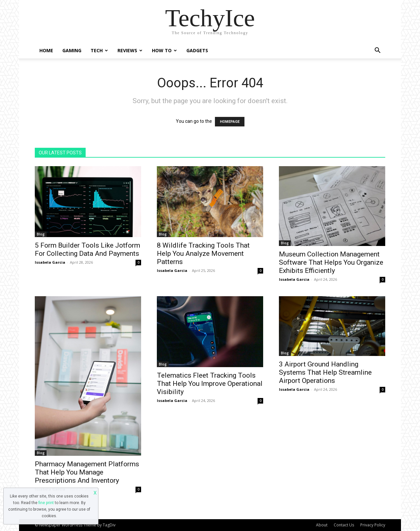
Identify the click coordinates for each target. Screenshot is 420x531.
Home (46, 50)
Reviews (130, 50)
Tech (99, 50)
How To (164, 50)
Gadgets (197, 50)
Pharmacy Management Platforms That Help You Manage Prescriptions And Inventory (87, 472)
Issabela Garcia (50, 262)
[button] (377, 51)
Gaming (72, 50)
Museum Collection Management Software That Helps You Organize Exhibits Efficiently (331, 262)
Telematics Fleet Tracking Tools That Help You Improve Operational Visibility (210, 384)
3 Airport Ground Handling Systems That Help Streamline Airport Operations (325, 372)
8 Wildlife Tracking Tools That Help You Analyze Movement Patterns (203, 254)
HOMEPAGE (230, 122)
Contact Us (344, 525)
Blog (41, 234)
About (322, 525)
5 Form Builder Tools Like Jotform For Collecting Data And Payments (87, 249)
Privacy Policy (373, 525)
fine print (46, 503)
